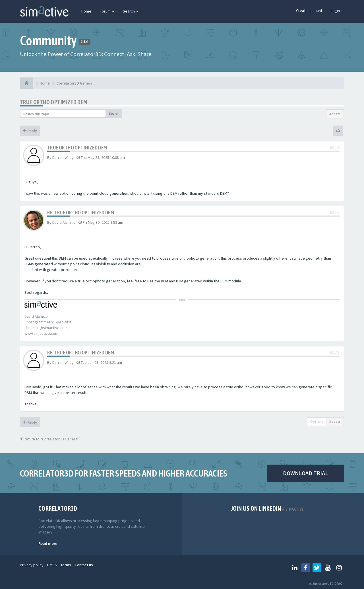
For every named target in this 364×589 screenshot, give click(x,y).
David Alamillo (64, 222)
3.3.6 (85, 42)
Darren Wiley (63, 157)
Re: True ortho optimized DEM (81, 213)
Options (317, 421)
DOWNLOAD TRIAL (306, 473)
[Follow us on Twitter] (317, 568)
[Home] (27, 83)
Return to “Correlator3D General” (50, 439)
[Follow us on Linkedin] (295, 568)
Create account (309, 11)
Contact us (84, 565)
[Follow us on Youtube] (328, 568)
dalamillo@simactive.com (46, 328)
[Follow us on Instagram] (339, 568)
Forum (107, 11)
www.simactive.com (41, 333)
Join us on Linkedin (267, 508)
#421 (335, 353)
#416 (335, 148)
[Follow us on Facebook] (306, 568)
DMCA (52, 565)
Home (86, 11)
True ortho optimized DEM (54, 102)
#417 (335, 213)
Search (131, 11)
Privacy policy (32, 565)
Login (335, 11)
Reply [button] (30, 131)
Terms (66, 565)
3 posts (335, 114)
